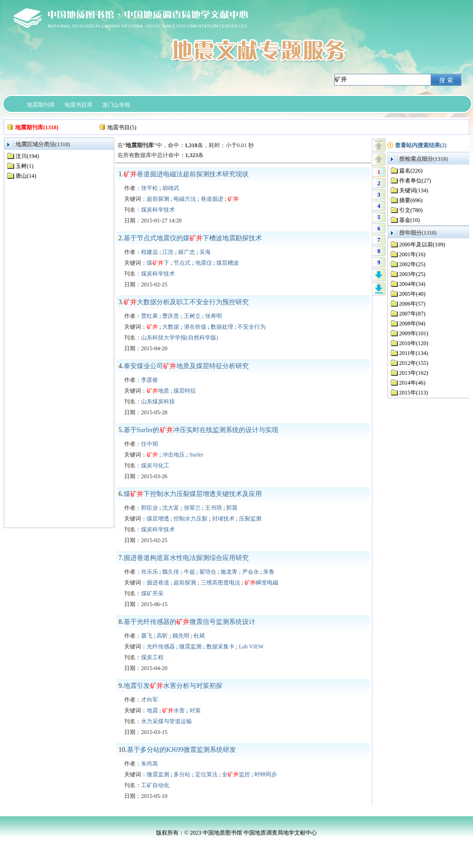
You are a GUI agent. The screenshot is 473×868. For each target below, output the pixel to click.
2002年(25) (412, 264)
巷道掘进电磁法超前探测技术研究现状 (186, 174)
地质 (158, 391)
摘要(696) (411, 200)
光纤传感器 (161, 647)
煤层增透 (158, 519)
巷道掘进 (212, 199)
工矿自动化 (155, 785)
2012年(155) (414, 363)
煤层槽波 (228, 263)
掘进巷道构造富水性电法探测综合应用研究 (186, 558)
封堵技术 (223, 519)
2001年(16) (412, 254)
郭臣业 (150, 508)
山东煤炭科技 (158, 402)
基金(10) (410, 220)
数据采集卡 (221, 647)
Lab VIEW (251, 647)
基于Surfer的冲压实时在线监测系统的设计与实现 (201, 430)
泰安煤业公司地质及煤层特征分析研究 (186, 366)
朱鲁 (269, 572)
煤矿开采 (152, 593)
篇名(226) (411, 171)
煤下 (158, 263)
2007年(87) (412, 314)
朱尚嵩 (150, 764)
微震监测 (190, 647)
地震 (152, 710)
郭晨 (232, 508)
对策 (195, 710)
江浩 (168, 252)
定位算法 (206, 774)
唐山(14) (26, 176)
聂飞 (147, 636)
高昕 (162, 636)
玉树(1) (24, 166)
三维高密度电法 (221, 583)
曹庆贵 (171, 316)
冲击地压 (173, 455)
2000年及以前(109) (422, 245)
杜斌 (199, 636)
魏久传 (171, 572)
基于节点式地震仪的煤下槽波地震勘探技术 (193, 238)
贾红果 (150, 316)
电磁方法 (185, 199)
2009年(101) (414, 333)
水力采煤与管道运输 (166, 721)
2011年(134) (414, 353)
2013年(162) (414, 373)
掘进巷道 (158, 583)
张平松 (150, 188)
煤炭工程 (152, 657)
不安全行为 (252, 327)
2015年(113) (414, 393)
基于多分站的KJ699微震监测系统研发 (182, 750)
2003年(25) (412, 274)
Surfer (197, 455)
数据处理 (222, 327)
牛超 (189, 572)
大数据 (171, 327)
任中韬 (150, 444)
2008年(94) (412, 324)
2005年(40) (412, 294)
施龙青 (229, 572)
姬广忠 (187, 252)
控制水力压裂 (190, 519)
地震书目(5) (122, 127)
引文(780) (411, 210)
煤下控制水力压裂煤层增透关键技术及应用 (193, 494)
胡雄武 (171, 188)
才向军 (150, 700)
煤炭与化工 (155, 466)
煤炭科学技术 (158, 210)
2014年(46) (412, 383)
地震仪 (204, 263)
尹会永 (251, 572)
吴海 (205, 252)
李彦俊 (150, 380)
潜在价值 (195, 327)
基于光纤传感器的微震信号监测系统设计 (189, 622)
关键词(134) (414, 190)
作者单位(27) (415, 181)
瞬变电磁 (261, 583)
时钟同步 (266, 774)
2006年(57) (412, 304)
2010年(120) (414, 343)
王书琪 (213, 508)
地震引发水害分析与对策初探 (173, 686)
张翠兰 (192, 508)
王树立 (192, 316)
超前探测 (158, 199)
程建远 (150, 252)
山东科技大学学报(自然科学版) (180, 338)
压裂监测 (250, 519)
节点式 (182, 263)
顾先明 (181, 636)
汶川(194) (27, 156)
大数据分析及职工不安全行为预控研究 (186, 302)
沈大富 (171, 508)
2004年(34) (412, 284)
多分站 (182, 774)
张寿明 (213, 316)
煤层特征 (185, 391)
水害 (173, 710)
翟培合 (208, 572)
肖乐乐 (150, 572)
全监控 (236, 774)
